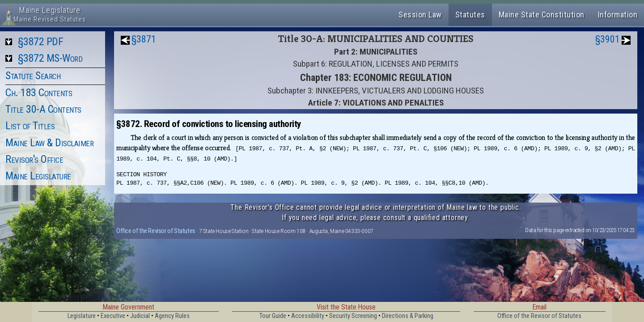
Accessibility (308, 316)
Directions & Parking (408, 316)
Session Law (420, 15)
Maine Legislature (38, 176)
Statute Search (33, 76)
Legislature (82, 316)
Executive (113, 316)
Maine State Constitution (542, 15)
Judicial (140, 316)
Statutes (470, 15)
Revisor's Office (34, 159)
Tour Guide (273, 316)
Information (618, 15)
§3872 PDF (41, 42)
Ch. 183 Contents (39, 93)
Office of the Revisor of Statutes (156, 231)
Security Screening (353, 316)
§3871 (144, 39)
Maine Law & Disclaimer (49, 143)
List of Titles (30, 126)
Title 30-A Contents (43, 109)
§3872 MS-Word (50, 58)
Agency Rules (172, 316)
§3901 (608, 39)
